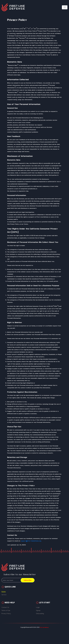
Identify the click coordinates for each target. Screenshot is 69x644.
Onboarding (40, 614)
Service (4, 595)
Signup (38, 611)
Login (38, 607)
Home (4, 592)
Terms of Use (6, 611)
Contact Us (5, 607)
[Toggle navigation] (65, 7)
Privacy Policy (6, 614)
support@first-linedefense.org (31, 541)
